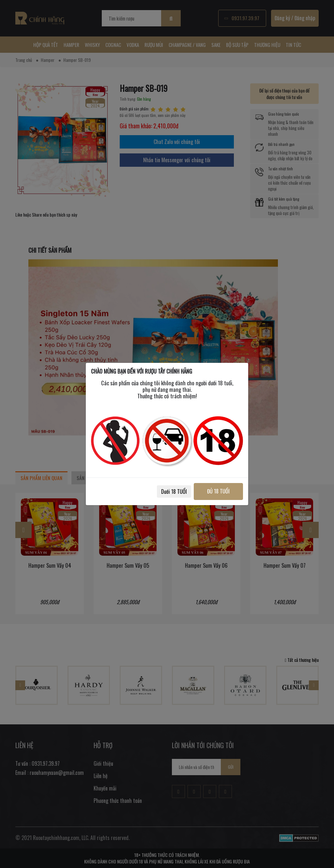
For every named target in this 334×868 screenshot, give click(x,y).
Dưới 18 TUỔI (174, 491)
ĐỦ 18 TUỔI (218, 491)
